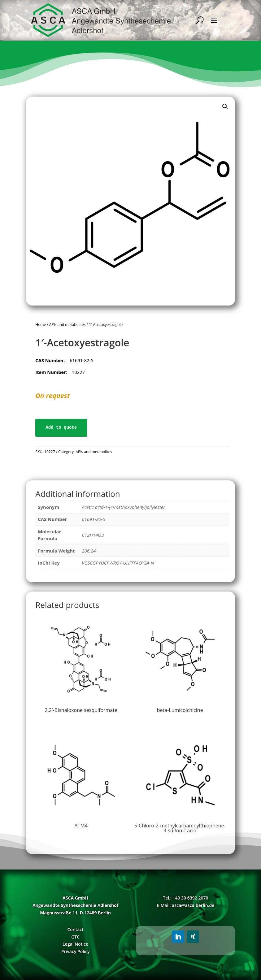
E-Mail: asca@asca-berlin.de (185, 905)
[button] (225, 106)
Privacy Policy (76, 951)
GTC (75, 937)
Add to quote (61, 427)
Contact (75, 929)
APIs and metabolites (67, 325)
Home (41, 325)
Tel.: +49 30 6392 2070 (185, 898)
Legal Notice (75, 944)
